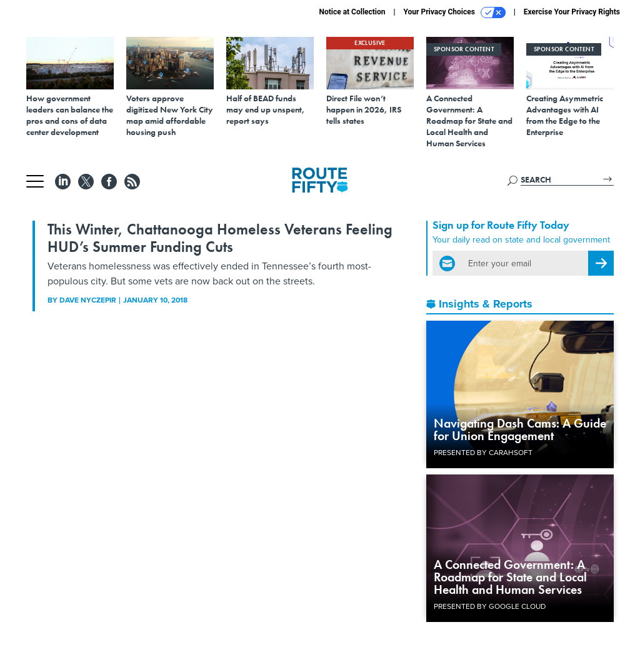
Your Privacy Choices (455, 13)
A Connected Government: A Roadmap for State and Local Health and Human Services (510, 577)
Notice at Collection (352, 12)
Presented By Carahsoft (483, 453)
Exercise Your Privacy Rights (572, 12)
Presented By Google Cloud (490, 606)
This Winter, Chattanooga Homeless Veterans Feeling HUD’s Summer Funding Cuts (220, 238)
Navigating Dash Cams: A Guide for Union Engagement (520, 429)
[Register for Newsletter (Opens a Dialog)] (601, 263)
